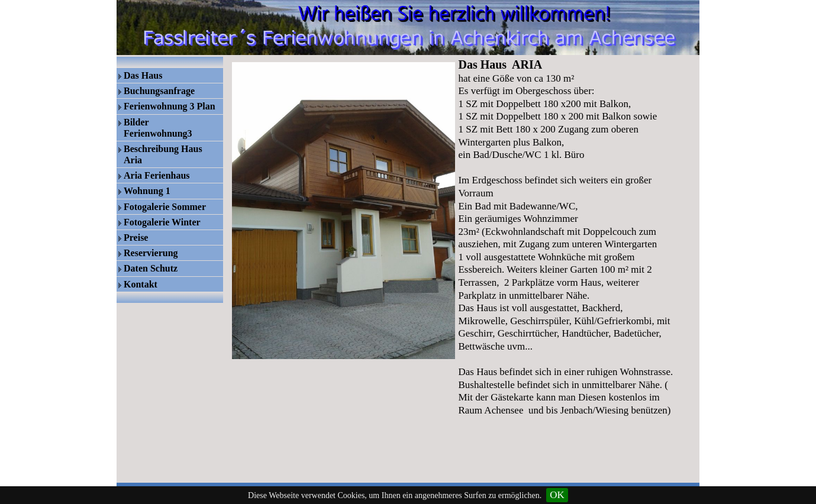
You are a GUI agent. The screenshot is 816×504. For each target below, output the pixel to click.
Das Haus (143, 75)
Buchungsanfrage (159, 91)
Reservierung (151, 253)
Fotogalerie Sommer (165, 207)
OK (557, 495)
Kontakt (141, 284)
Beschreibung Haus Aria (163, 154)
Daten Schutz (151, 268)
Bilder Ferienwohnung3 (158, 128)
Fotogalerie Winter (162, 222)
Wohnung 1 (147, 191)
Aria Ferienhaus (157, 175)
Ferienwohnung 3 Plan (170, 106)
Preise (136, 238)
